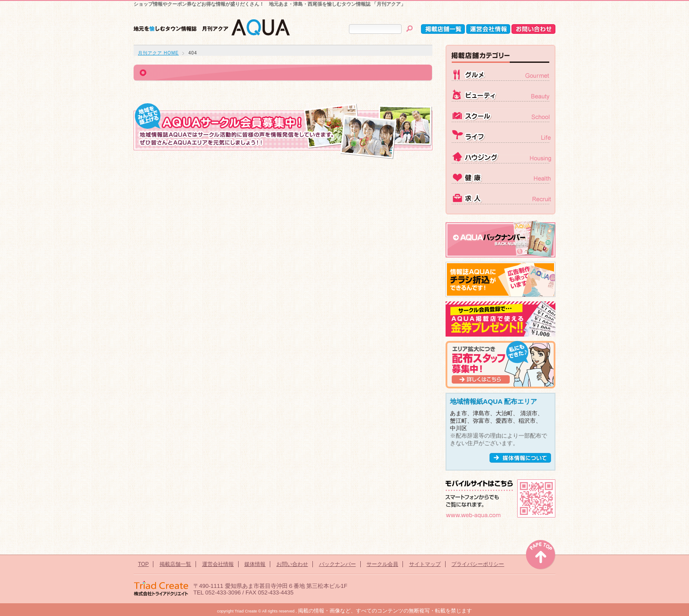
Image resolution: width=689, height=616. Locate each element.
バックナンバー (337, 564)
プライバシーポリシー (478, 564)
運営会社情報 (218, 564)
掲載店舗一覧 (175, 564)
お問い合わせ (292, 564)
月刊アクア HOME (158, 53)
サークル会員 (382, 564)
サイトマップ (425, 564)
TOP (143, 564)
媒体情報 (255, 564)
